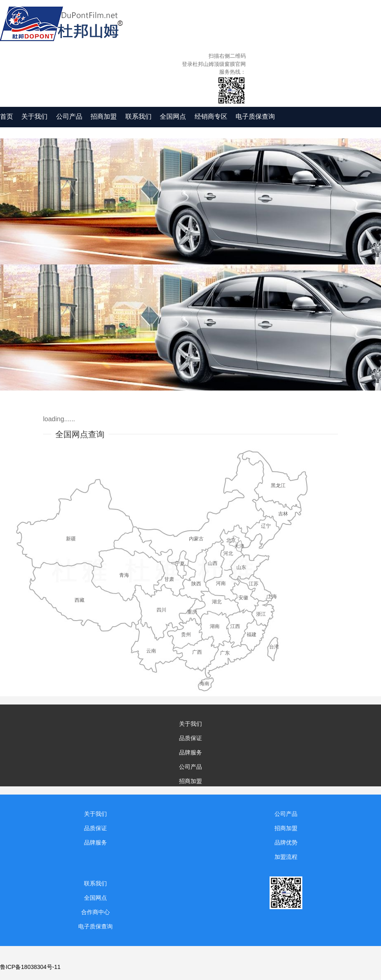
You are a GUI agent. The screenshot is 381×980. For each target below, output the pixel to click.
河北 (228, 553)
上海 (272, 596)
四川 (161, 610)
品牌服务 (190, 752)
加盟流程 (286, 857)
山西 (213, 563)
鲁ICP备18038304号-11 (30, 967)
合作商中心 (95, 912)
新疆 (71, 539)
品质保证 (190, 738)
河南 (221, 583)
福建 (252, 635)
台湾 (274, 647)
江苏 (254, 584)
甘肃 (169, 579)
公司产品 (69, 116)
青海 (124, 575)
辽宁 (266, 526)
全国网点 (173, 116)
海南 (204, 684)
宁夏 (180, 564)
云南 (151, 651)
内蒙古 (196, 539)
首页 (7, 116)
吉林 (283, 514)
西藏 (79, 600)
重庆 (192, 612)
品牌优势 (286, 842)
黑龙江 (278, 485)
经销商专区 (211, 116)
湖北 (217, 602)
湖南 (215, 626)
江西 (235, 626)
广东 (225, 653)
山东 (241, 567)
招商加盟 (104, 116)
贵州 (186, 635)
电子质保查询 (255, 116)
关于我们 (34, 116)
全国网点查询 (80, 434)
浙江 (261, 614)
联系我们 (138, 116)
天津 (239, 546)
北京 (231, 540)
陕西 (196, 584)
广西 (197, 652)
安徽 (243, 598)
